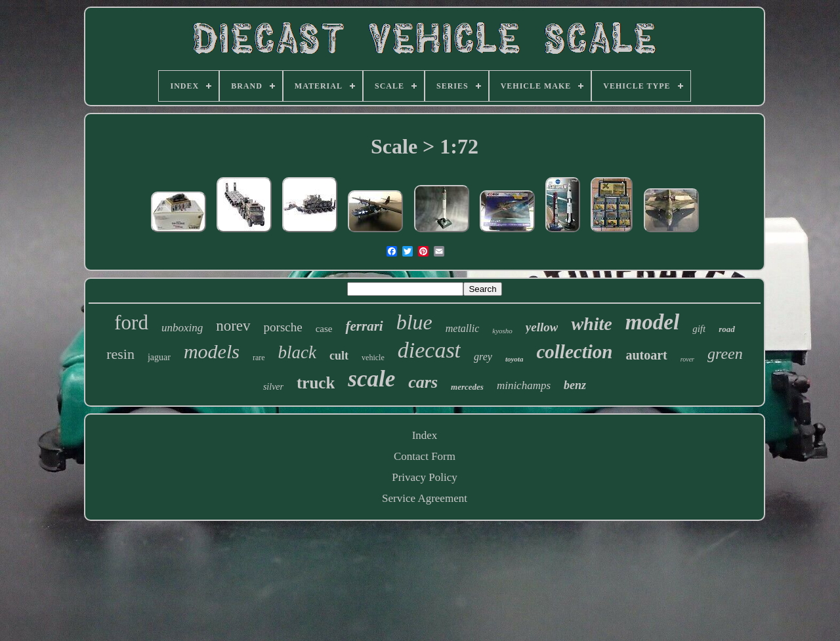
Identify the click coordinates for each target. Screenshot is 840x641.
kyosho (502, 331)
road (727, 329)
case (324, 329)
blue (414, 322)
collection (574, 352)
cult (339, 356)
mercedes (467, 387)
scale (371, 379)
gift (699, 329)
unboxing (182, 328)
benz (575, 385)
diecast (429, 350)
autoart (646, 355)
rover (687, 359)
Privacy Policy (425, 477)
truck (316, 383)
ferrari (364, 326)
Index (425, 435)
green (725, 354)
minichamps (524, 385)
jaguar (159, 357)
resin (120, 354)
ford (131, 322)
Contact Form (425, 456)
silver (273, 387)
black (297, 352)
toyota (514, 359)
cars (423, 382)
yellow (542, 327)
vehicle (373, 358)
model (652, 322)
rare (259, 358)
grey (483, 357)
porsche (283, 327)
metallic (463, 328)
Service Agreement (425, 498)
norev (233, 326)
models (212, 351)
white (591, 324)
